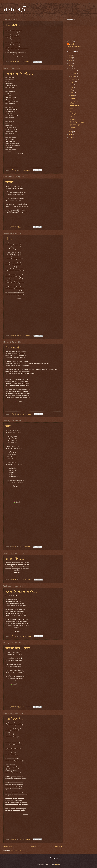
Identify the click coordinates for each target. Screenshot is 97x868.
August (73, 82)
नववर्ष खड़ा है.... (14, 719)
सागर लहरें (15, 9)
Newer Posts (8, 846)
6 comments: (27, 707)
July (72, 85)
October (73, 76)
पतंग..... (10, 426)
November (74, 74)
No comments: (27, 414)
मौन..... (9, 239)
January (73, 101)
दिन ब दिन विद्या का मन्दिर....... (22, 591)
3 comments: (27, 227)
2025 (71, 55)
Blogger (57, 864)
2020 (71, 69)
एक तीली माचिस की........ (19, 74)
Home (34, 846)
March (72, 95)
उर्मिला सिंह (72, 44)
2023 (71, 60)
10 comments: (27, 335)
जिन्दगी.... (11, 182)
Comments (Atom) (16, 850)
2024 (71, 58)
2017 (71, 137)
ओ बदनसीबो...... (15, 559)
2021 (71, 66)
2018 (71, 135)
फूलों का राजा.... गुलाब (18, 648)
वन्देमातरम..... (13, 25)
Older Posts (59, 846)
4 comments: (27, 62)
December (74, 71)
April (72, 93)
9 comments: (27, 170)
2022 (71, 63)
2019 (71, 132)
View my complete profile (74, 47)
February (73, 98)
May (72, 90)
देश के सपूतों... (13, 347)
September (74, 79)
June (72, 87)
